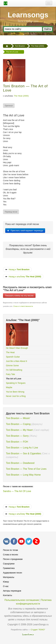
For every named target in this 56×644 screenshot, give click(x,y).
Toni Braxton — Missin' (18, 418)
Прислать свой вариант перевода (25, 231)
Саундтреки (9, 564)
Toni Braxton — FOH (17, 442)
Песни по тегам (10, 550)
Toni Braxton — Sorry (17, 436)
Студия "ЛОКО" (38, 630)
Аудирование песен (12, 573)
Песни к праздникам (13, 559)
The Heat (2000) (21, 96)
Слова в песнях (11, 555)
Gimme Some (12, 366)
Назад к (17, 269)
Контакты (7, 595)
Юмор (6, 582)
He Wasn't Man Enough (17, 348)
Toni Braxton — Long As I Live (22, 448)
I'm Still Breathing (14, 370)
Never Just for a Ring (16, 396)
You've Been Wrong (15, 392)
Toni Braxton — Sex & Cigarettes (23, 453)
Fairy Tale (10, 374)
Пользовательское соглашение (22, 600)
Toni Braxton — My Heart (19, 430)
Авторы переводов (12, 591)
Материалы (9, 577)
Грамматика (9, 568)
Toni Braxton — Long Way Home (23, 475)
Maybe (9, 387)
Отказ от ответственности (23, 306)
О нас (6, 586)
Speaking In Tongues (16, 383)
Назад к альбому (23, 277)
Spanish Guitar (13, 357)
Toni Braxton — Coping (18, 424)
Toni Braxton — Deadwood (20, 463)
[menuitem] (9, 106)
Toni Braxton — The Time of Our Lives (26, 469)
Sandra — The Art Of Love (17, 491)
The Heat (10, 352)
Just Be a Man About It (17, 361)
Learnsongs (28, 15)
